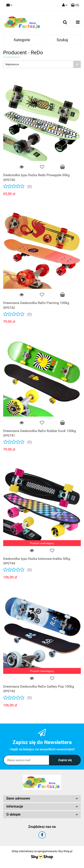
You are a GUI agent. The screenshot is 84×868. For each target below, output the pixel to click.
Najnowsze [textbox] (12, 64)
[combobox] (42, 64)
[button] (75, 5)
